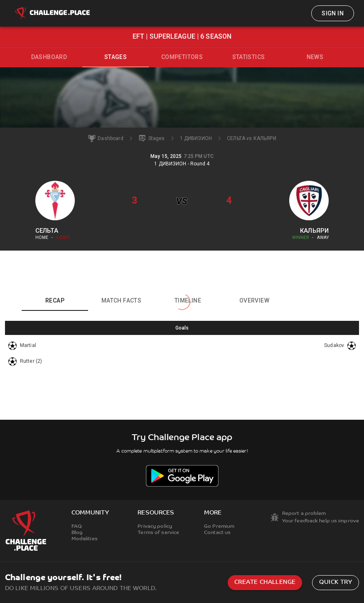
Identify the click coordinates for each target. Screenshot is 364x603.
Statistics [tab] (249, 57)
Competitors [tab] (182, 57)
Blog (77, 533)
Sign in (333, 13)
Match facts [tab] (121, 300)
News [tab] (315, 57)
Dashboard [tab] (49, 57)
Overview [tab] (254, 300)
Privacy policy (155, 527)
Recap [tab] (55, 300)
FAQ (77, 527)
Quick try (336, 582)
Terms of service (158, 533)
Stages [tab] (116, 57)
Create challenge (265, 582)
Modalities (85, 539)
